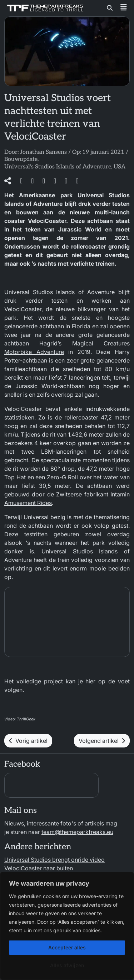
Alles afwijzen (67, 965)
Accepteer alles (67, 947)
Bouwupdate (21, 159)
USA (120, 167)
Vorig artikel (28, 741)
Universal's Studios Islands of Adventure (58, 167)
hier (90, 681)
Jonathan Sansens (43, 152)
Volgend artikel (102, 741)
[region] (67, 926)
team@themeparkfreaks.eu (77, 832)
